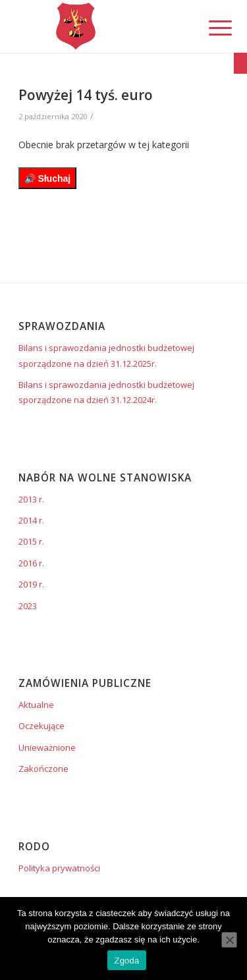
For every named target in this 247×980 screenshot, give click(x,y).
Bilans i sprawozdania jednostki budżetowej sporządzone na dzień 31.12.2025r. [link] (106, 355)
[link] (240, 63)
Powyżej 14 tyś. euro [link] (86, 95)
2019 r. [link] (31, 584)
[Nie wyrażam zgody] (229, 940)
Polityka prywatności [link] (59, 868)
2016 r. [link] (31, 563)
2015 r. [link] (31, 541)
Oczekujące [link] (41, 726)
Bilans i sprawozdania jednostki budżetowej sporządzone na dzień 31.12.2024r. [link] (106, 392)
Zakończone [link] (43, 769)
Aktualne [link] (36, 705)
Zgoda (126, 961)
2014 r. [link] (31, 520)
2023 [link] (28, 606)
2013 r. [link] (31, 499)
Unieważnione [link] (47, 748)
